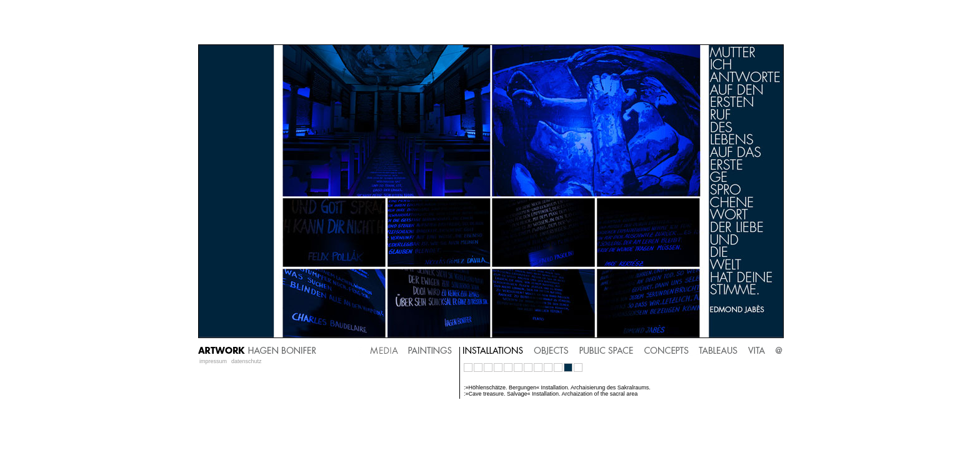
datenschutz (247, 361)
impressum (213, 361)
